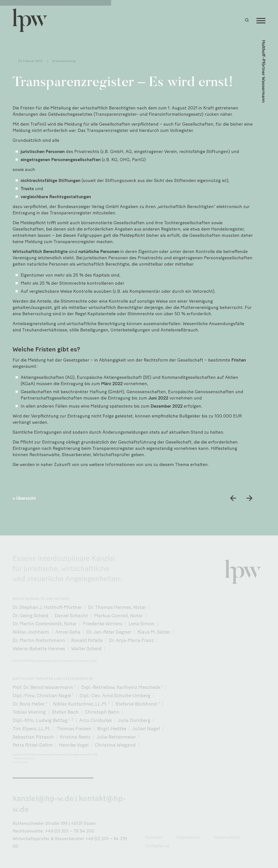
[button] (247, 20)
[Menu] (261, 20)
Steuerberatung (64, 61)
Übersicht (26, 499)
